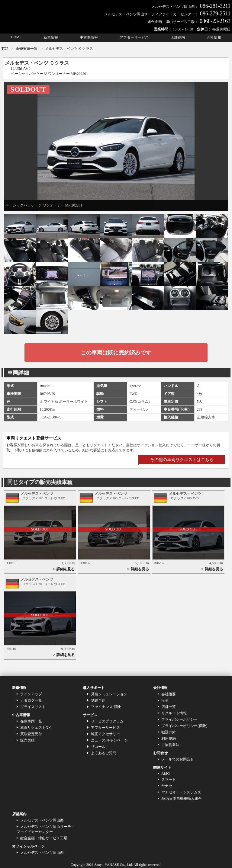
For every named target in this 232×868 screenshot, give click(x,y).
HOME (16, 37)
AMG (166, 774)
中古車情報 (89, 37)
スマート (169, 780)
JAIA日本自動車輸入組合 (182, 799)
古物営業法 (170, 745)
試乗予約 (98, 700)
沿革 (165, 700)
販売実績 (27, 740)
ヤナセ (167, 786)
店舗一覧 (169, 707)
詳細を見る (66, 569)
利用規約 (169, 738)
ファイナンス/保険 (106, 707)
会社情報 (214, 37)
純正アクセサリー (105, 734)
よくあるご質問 (104, 753)
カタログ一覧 (31, 700)
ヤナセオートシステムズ (181, 792)
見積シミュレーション (109, 694)
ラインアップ (31, 694)
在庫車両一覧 (31, 721)
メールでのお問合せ (178, 759)
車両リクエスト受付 (37, 728)
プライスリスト (33, 707)
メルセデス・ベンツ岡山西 (42, 820)
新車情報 (51, 37)
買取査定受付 (31, 734)
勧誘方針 (169, 732)
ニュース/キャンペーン (110, 740)
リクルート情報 (174, 713)
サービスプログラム (107, 721)
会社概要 (169, 694)
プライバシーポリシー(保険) (184, 726)
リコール (98, 747)
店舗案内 (178, 37)
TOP (5, 49)
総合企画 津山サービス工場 (44, 838)
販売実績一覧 (27, 49)
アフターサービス (134, 37)
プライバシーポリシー (179, 719)
